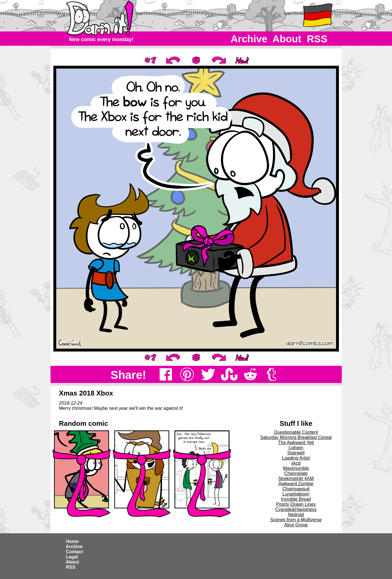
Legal (72, 557)
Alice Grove (296, 525)
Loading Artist (296, 458)
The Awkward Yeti (296, 443)
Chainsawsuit (296, 489)
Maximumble (296, 468)
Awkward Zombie (296, 484)
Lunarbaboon (296, 494)
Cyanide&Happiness (296, 509)
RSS (317, 39)
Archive (249, 39)
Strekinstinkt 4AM (296, 479)
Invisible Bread (296, 499)
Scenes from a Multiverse (296, 520)
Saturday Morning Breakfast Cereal (296, 437)
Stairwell (296, 453)
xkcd (296, 463)
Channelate (296, 473)
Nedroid (296, 515)
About (287, 39)
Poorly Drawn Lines (296, 504)
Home (72, 541)
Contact (75, 552)
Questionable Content (296, 432)
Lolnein (296, 448)
